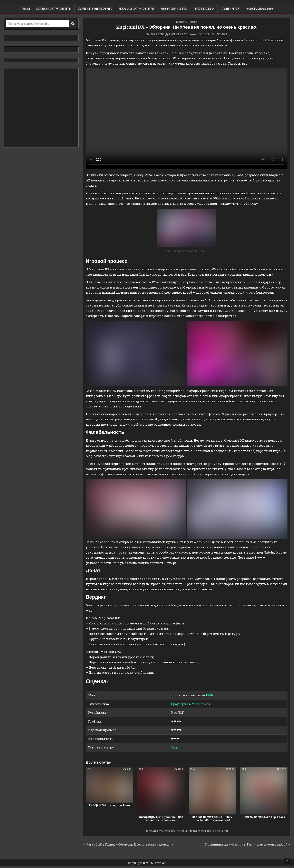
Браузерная (181, 704)
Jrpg (152, 34)
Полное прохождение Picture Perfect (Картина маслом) (212, 819)
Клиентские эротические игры (54, 9)
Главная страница (187, 22)
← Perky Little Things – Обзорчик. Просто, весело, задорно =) (128, 844)
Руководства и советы (174, 9)
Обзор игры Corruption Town (110, 805)
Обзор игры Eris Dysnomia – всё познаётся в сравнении (161, 819)
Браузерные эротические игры (95, 9)
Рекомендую (163, 34)
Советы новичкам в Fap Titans (264, 817)
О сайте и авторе (230, 9)
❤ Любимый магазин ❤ (260, 9)
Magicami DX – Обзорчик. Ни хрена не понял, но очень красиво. (187, 27)
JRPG (209, 695)
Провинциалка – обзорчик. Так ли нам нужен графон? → (248, 844)
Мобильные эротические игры (136, 9)
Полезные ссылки (204, 9)
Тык (174, 747)
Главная (25, 9)
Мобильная (201, 704)
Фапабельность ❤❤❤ (184, 34)
